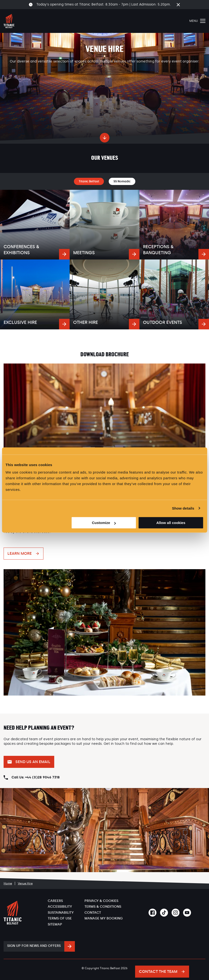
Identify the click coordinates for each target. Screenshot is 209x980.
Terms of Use (60, 918)
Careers (55, 901)
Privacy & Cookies (101, 901)
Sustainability (61, 913)
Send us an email (33, 762)
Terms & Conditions (103, 907)
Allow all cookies (171, 523)
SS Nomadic (122, 181)
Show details (183, 508)
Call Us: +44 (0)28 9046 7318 (36, 777)
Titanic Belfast (89, 181)
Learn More (20, 553)
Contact (93, 913)
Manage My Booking (104, 918)
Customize (104, 523)
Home (8, 883)
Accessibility (60, 907)
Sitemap (55, 924)
